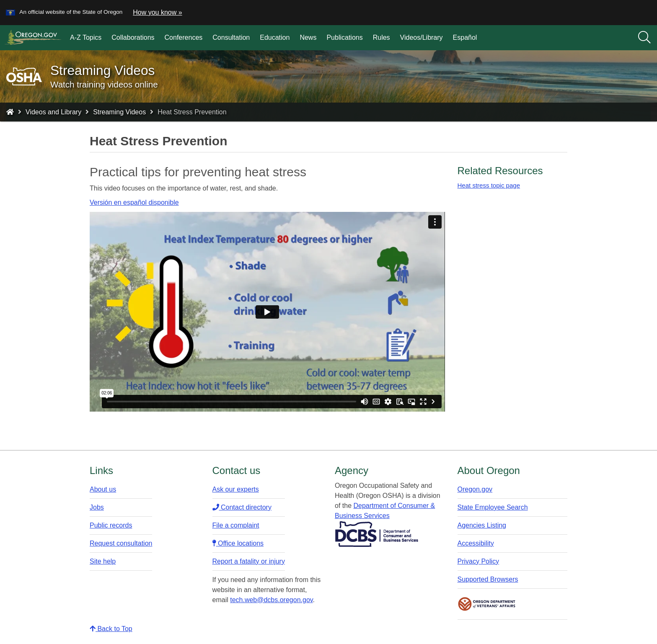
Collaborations (133, 37)
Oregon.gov (475, 489)
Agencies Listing (482, 525)
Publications (344, 37)
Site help (103, 561)
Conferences (184, 37)
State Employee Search (493, 507)
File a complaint (236, 525)
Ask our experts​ (236, 489)
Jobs (97, 507)
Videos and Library (53, 112)
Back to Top (111, 629)
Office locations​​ (238, 543)
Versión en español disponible (134, 202)
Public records (111, 525)
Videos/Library (422, 37)
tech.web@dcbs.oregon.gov (271, 600)
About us (103, 489)
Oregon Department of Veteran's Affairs (487, 604)
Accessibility (476, 543)
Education (275, 37)
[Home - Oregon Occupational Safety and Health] (10, 112)
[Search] (644, 38)
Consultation (231, 37)
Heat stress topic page (489, 185)
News (308, 37)
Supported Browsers (488, 579)
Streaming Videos (119, 112)
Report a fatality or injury (249, 561)
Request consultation (121, 543)
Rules (382, 37)
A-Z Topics (86, 37)
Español (465, 37)
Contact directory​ (242, 507)
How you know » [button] (157, 12)
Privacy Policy (479, 561)
